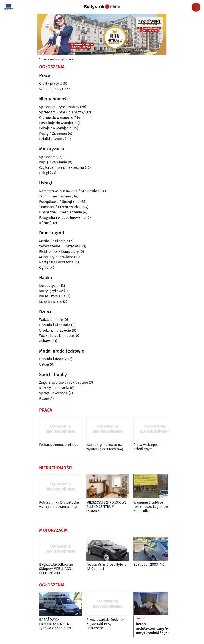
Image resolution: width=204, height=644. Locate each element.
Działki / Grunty (52, 139)
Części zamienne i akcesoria (62, 168)
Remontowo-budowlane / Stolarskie (68, 191)
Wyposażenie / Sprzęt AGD (60, 246)
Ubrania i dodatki (53, 359)
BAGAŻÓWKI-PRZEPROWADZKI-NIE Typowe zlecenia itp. (56, 624)
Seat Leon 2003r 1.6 (149, 564)
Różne (44, 223)
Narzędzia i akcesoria (56, 262)
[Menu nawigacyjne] (196, 7)
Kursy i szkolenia (52, 296)
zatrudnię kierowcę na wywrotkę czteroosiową (105, 447)
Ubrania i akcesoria (55, 325)
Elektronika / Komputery (59, 252)
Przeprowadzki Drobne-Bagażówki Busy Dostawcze (105, 624)
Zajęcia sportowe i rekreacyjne (64, 382)
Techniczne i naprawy (56, 196)
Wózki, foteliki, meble (57, 336)
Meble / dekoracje (54, 241)
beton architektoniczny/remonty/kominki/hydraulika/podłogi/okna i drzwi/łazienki (155, 629)
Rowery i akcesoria (54, 388)
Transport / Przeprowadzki (60, 207)
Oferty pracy (49, 83)
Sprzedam (47, 157)
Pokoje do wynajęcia (55, 128)
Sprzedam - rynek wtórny (59, 107)
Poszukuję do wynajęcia (58, 123)
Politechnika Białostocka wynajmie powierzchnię (59, 504)
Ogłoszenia (66, 59)
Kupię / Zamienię (53, 133)
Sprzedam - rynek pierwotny (62, 112)
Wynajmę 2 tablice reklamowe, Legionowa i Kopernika (153, 507)
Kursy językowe (51, 291)
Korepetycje (49, 286)
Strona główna (48, 59)
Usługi (44, 173)
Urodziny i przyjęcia (55, 330)
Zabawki (46, 341)
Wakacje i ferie (51, 320)
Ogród (44, 267)
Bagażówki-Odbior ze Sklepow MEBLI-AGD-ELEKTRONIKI (56, 569)
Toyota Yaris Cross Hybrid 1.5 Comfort (107, 567)
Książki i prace (51, 302)
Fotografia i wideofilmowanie (62, 218)
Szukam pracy (50, 89)
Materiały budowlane (56, 257)
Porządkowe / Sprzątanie (59, 202)
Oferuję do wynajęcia (56, 118)
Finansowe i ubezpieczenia (61, 212)
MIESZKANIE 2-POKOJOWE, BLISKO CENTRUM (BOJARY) (107, 507)
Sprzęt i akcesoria (54, 393)
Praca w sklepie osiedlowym (146, 447)
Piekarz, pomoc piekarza (59, 445)
